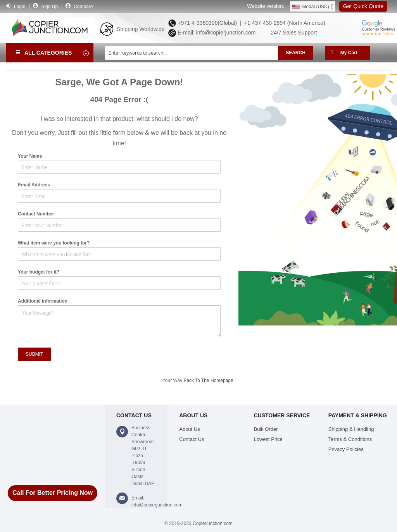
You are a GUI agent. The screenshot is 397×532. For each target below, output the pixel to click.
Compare (83, 7)
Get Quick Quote (363, 6)
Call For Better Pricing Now (53, 493)
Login (20, 7)
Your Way (173, 380)
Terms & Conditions (350, 439)
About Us (189, 429)
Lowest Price (268, 439)
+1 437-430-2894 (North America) (284, 23)
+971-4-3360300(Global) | (208, 23)
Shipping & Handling (351, 429)
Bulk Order (266, 429)
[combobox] (192, 53)
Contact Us (192, 439)
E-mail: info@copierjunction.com (215, 33)
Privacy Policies (346, 449)
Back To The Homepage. (209, 380)
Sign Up (49, 7)
